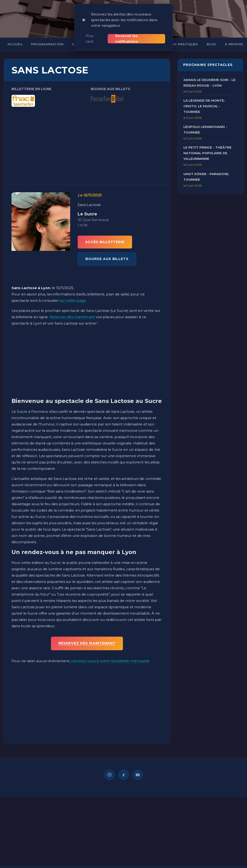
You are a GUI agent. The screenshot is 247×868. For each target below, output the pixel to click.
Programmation (47, 39)
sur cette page (73, 295)
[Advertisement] (87, 137)
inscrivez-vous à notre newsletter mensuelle (110, 655)
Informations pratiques (174, 39)
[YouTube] (138, 769)
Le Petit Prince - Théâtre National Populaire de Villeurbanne (207, 148)
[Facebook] (124, 769)
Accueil (15, 39)
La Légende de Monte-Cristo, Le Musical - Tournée (204, 101)
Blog (212, 39)
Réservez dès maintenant (72, 312)
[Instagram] (110, 769)
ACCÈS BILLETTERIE (105, 237)
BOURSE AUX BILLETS (107, 253)
